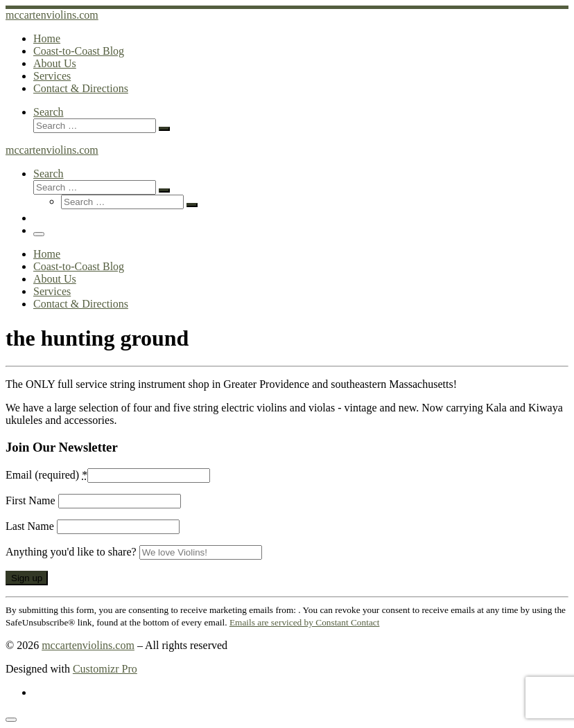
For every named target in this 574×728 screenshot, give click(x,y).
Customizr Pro (105, 669)
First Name (32, 500)
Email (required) (46, 475)
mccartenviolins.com (88, 645)
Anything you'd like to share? (72, 552)
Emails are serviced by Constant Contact (305, 622)
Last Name (31, 526)
